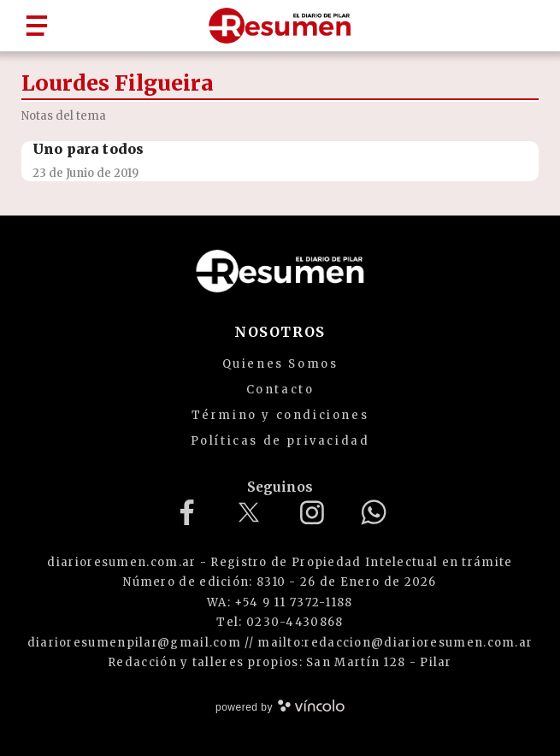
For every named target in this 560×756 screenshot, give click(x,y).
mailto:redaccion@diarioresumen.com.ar (395, 643)
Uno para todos (88, 149)
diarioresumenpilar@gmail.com (134, 643)
